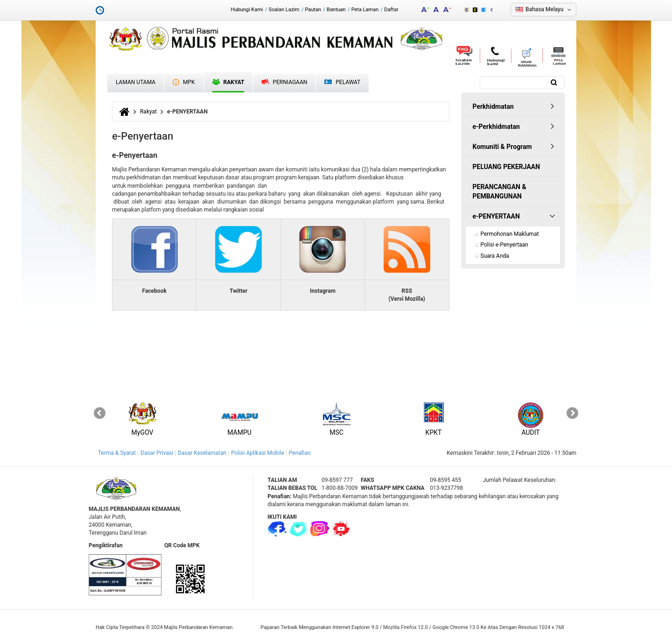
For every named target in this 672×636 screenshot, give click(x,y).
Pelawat (342, 82)
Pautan (313, 10)
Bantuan (336, 10)
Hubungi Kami (247, 10)
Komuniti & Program (502, 147)
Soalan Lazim (284, 10)
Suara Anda (495, 256)
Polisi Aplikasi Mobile (258, 453)
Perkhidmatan (493, 106)
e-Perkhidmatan (496, 127)
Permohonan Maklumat (510, 234)
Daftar (391, 10)
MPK (184, 82)
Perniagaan (284, 82)
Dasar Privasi (157, 453)
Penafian (300, 453)
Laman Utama (136, 82)
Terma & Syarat (117, 453)
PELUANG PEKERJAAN (507, 167)
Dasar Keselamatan (202, 453)
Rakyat (228, 82)
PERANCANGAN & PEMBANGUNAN (500, 191)
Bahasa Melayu (544, 9)
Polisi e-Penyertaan (504, 245)
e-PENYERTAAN (496, 216)
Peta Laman (365, 10)
